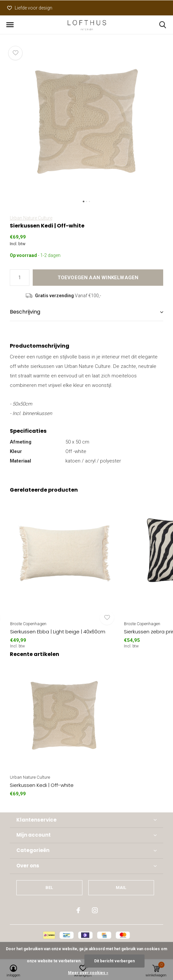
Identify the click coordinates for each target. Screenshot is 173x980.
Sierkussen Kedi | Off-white (42, 785)
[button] (10, 25)
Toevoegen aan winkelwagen (98, 278)
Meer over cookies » (88, 973)
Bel (49, 888)
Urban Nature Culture (31, 218)
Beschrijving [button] (25, 312)
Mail (121, 888)
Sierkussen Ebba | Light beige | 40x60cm (58, 632)
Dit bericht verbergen (114, 961)
